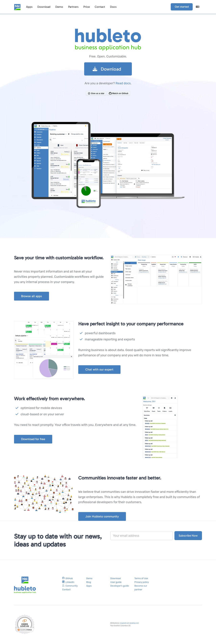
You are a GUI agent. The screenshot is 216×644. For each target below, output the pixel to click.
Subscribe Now (188, 536)
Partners (73, 7)
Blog (89, 583)
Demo (59, 7)
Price (86, 7)
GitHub (68, 579)
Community (70, 586)
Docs (112, 7)
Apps (29, 7)
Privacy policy (142, 583)
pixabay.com (134, 624)
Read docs (123, 83)
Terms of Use (141, 579)
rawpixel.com (125, 624)
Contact (99, 7)
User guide (116, 583)
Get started (182, 7)
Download (44, 7)
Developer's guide (120, 586)
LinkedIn (68, 583)
